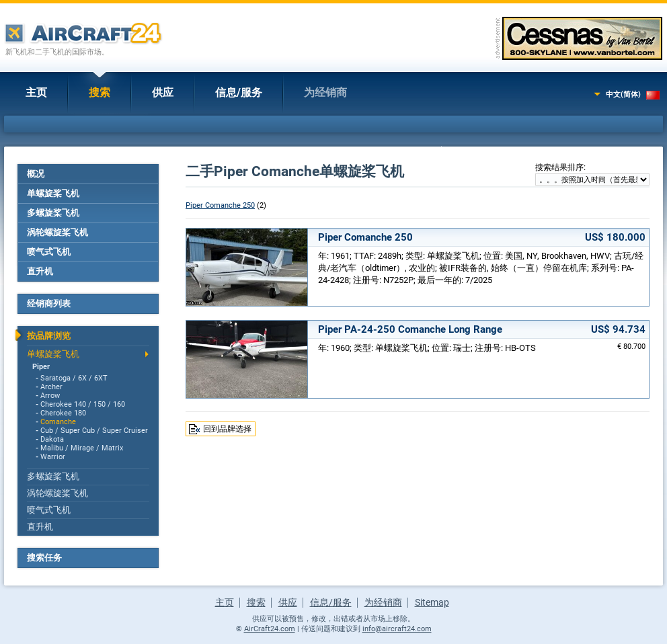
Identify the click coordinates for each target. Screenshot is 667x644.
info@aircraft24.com (397, 629)
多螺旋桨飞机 (53, 213)
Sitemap (432, 602)
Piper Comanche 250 (220, 205)
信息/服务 (239, 92)
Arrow (50, 396)
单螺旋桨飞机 (53, 193)
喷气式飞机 (49, 252)
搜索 (100, 92)
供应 (163, 92)
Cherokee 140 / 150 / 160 (83, 404)
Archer (51, 387)
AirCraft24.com (270, 629)
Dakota (52, 439)
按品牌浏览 (49, 336)
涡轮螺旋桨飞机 (57, 232)
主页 (36, 92)
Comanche (58, 422)
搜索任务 (44, 558)
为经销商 (325, 92)
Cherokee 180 (63, 413)
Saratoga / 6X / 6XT (74, 378)
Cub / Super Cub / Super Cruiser (94, 431)
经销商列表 (49, 304)
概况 (36, 174)
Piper (41, 367)
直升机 (40, 271)
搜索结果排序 (559, 167)
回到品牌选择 (227, 429)
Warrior (53, 457)
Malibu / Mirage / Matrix (82, 448)
